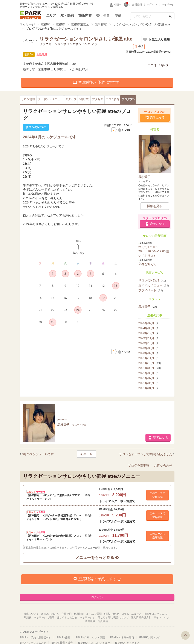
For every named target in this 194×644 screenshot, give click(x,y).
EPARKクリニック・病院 (90, 638)
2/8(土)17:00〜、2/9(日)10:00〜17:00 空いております (154, 251)
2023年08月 (150, 348)
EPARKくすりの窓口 (122, 638)
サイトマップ (161, 617)
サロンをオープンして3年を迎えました (146, 454)
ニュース (136, 614)
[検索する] (170, 16)
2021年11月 (150, 358)
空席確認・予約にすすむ (97, 82)
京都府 (45, 24)
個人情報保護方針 (141, 617)
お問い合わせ (163, 466)
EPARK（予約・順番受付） (36, 638)
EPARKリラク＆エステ (31, 15)
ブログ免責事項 (139, 466)
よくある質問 (94, 614)
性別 (117, 5)
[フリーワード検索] (148, 16)
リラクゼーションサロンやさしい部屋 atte (141, 24)
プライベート (151, 290)
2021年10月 (150, 363)
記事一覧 (87, 454)
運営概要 (90, 621)
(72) (128, 99)
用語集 (28, 617)
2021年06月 (150, 383)
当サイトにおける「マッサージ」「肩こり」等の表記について (93, 617)
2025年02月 (150, 323)
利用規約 (79, 614)
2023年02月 (150, 353)
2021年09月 (150, 368)
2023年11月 (150, 338)
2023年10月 (150, 343)
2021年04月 (150, 388)
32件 (156, 65)
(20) (84, 99)
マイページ (168, 5)
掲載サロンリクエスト (157, 614)
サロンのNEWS (153, 280)
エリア (51, 15)
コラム (125, 614)
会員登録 (137, 5)
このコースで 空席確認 (157, 495)
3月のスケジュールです (38, 454)
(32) (112, 99)
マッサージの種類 (44, 617)
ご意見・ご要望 (109, 16)
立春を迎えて (147, 264)
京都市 (60, 24)
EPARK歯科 (64, 638)
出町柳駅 (101, 24)
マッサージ (27, 24)
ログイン (152, 5)
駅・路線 (67, 15)
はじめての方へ (50, 614)
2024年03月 (150, 328)
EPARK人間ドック (150, 638)
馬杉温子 (148, 307)
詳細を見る (155, 206)
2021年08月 (150, 373)
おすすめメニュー (154, 285)
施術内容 (85, 15)
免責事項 (103, 621)
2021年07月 (150, 378)
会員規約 (66, 614)
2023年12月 (150, 333)
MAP (139, 47)
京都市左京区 (80, 24)
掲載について (31, 614)
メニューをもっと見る (97, 558)
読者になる (157, 117)
